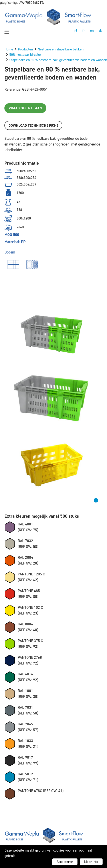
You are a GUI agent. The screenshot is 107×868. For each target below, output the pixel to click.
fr (84, 31)
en (92, 31)
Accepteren (65, 862)
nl (76, 31)
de (101, 31)
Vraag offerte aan (25, 108)
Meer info (91, 862)
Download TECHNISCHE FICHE (33, 125)
